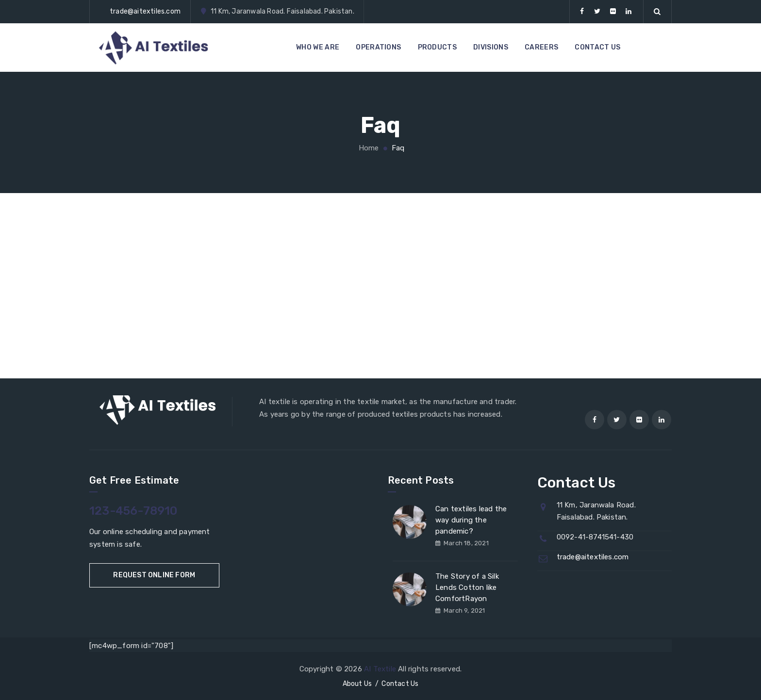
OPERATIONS (378, 47)
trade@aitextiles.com (145, 11)
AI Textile (380, 669)
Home (367, 148)
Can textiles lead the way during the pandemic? (471, 520)
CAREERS (541, 47)
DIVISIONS (491, 47)
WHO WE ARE (318, 47)
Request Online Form (154, 575)
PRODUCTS (437, 47)
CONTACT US (597, 47)
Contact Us (400, 684)
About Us (357, 684)
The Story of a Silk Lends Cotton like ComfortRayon (467, 587)
